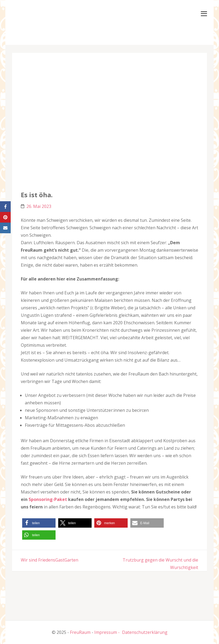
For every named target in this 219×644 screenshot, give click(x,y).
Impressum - (107, 632)
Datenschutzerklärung (145, 632)
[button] (28, 21)
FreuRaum (80, 632)
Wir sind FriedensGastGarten (50, 560)
